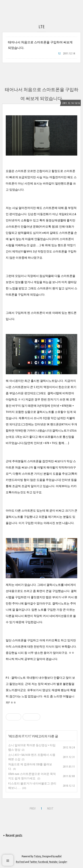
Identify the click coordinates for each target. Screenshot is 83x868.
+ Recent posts (13, 835)
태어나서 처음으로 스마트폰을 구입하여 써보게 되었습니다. (40, 45)
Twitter (33, 862)
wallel (58, 856)
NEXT (50, 808)
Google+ (63, 862)
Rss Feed (20, 862)
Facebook (43, 862)
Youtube (53, 862)
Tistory (38, 856)
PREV (33, 808)
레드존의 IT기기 (20, 736)
